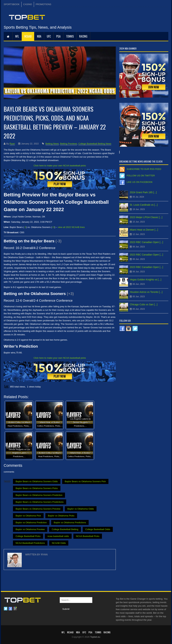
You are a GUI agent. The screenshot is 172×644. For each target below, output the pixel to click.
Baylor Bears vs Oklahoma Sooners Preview (38, 509)
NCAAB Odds (59, 543)
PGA (58, 36)
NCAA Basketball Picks (88, 536)
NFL (17, 36)
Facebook (10, 609)
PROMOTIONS (44, 4)
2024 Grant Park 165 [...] (143, 192)
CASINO (28, 4)
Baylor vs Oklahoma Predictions (70, 522)
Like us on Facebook (140, 182)
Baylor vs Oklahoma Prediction (31, 522)
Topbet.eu (95, 637)
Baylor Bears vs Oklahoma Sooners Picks (37, 488)
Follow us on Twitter (141, 176)
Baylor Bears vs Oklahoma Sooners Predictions (40, 502)
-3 (25, 227)
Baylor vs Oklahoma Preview (30, 529)
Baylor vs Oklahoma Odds (81, 509)
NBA (39, 36)
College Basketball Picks (28, 536)
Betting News (52, 144)
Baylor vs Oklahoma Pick (28, 516)
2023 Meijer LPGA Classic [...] (146, 217)
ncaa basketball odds (58, 536)
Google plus (15, 609)
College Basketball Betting (65, 529)
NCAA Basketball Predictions (30, 543)
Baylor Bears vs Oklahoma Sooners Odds (37, 481)
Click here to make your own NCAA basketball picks (60, 166)
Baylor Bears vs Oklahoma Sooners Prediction (39, 495)
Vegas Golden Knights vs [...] (146, 280)
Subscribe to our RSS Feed (144, 169)
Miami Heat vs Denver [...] (144, 230)
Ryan (12, 144)
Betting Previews (69, 144)
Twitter (6, 609)
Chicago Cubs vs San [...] (144, 304)
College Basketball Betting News (95, 144)
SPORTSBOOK (12, 4)
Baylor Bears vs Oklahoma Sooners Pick (85, 481)
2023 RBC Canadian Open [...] (146, 242)
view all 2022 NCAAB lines (71, 227)
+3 (53, 227)
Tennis (70, 36)
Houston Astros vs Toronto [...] (146, 292)
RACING (83, 36)
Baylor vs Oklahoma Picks (61, 516)
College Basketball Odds (98, 529)
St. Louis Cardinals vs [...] (144, 205)
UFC (49, 36)
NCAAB (28, 36)
